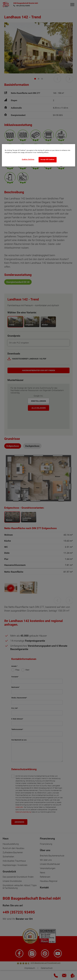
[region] (38, 155)
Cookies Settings (28, 159)
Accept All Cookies (48, 160)
